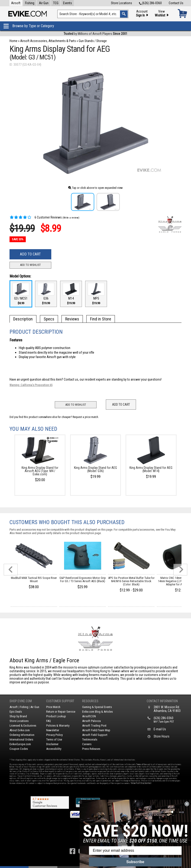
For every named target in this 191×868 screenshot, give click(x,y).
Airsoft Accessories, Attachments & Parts (48, 41)
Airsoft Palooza (91, 721)
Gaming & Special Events (97, 707)
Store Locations (121, 3)
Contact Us (176, 3)
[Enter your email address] (135, 851)
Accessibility (54, 749)
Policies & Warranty (58, 726)
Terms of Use (54, 739)
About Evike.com (20, 730)
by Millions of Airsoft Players (95, 34)
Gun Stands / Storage (93, 41)
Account (142, 14)
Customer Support (60, 701)
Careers (87, 744)
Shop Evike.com (21, 701)
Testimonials (90, 739)
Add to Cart (30, 254)
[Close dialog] (187, 804)
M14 (71, 294)
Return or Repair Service (61, 712)
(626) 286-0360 (150, 3)
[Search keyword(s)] (93, 14)
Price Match (53, 707)
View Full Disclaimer (141, 783)
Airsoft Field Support (95, 735)
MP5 (96, 294)
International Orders (21, 739)
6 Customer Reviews (36, 217)
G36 (46, 294)
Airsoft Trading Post (94, 726)
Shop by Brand (18, 716)
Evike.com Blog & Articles (97, 712)
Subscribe (135, 862)
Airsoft (16, 3)
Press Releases (91, 749)
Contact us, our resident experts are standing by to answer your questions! (113, 379)
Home (13, 41)
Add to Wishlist (31, 265)
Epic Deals (16, 712)
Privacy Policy (54, 735)
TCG (56, 3)
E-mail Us (160, 729)
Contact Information (162, 701)
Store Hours (162, 736)
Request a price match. (86, 417)
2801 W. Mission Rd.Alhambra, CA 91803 (167, 709)
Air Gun (44, 3)
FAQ (49, 721)
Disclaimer (52, 744)
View (162, 14)
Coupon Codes (19, 749)
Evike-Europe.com (20, 744)
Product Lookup (56, 716)
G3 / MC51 (21, 294)
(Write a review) (71, 218)
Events (68, 3)
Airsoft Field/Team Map (96, 730)
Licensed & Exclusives (23, 726)
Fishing (30, 3)
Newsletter (53, 730)
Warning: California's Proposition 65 (31, 385)
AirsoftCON (89, 716)
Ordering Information (22, 735)
